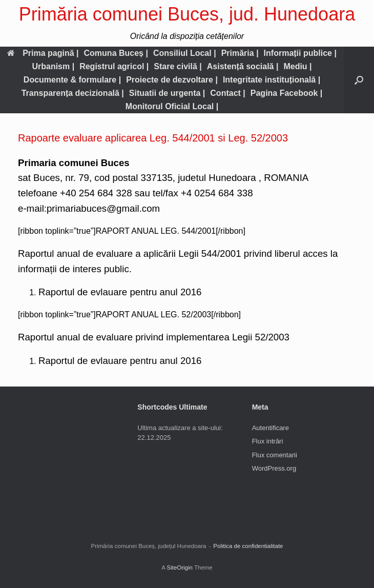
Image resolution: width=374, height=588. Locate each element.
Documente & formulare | (72, 80)
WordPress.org (274, 468)
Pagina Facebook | (287, 93)
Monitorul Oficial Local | (172, 106)
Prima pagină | (43, 53)
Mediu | (297, 66)
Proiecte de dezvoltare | (172, 80)
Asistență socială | (243, 66)
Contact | (227, 93)
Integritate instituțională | (272, 80)
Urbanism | (53, 66)
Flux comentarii (275, 455)
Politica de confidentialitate (248, 546)
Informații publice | (300, 53)
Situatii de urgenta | (167, 93)
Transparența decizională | (73, 93)
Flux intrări (268, 441)
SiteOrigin (180, 567)
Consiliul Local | (185, 53)
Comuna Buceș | (116, 53)
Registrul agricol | (114, 66)
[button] (359, 80)
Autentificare (271, 428)
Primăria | (240, 53)
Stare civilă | (178, 66)
